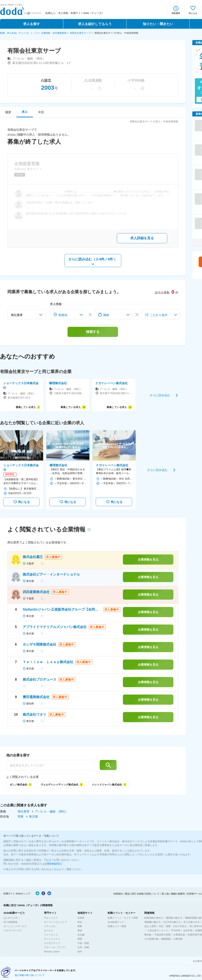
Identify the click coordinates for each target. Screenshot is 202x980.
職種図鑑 (166, 939)
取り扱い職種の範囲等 (173, 894)
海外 (80, 952)
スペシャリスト (52, 939)
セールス (49, 930)
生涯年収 (188, 930)
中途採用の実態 (162, 935)
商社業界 (24, 811)
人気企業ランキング (158, 930)
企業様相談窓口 (53, 864)
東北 (80, 922)
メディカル (50, 926)
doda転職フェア (116, 922)
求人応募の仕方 (192, 922)
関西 (80, 939)
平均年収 (176, 930)
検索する (93, 332)
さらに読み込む (160, 395)
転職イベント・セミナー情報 (123, 918)
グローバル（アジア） (56, 947)
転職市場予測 (195, 935)
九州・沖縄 (83, 947)
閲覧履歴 (176, 13)
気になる (193, 13)
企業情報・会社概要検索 (54, 33)
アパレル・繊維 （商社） (52, 811)
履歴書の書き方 (174, 918)
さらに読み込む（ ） (93, 259)
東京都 (33, 816)
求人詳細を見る (142, 238)
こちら (55, 869)
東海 (80, 930)
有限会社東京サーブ (80, 33)
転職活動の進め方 (154, 918)
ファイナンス (51, 935)
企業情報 (178, 939)
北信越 (81, 935)
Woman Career (52, 952)
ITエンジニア (51, 918)
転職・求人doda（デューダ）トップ (19, 33)
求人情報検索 (11, 922)
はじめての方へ (12, 918)
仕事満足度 (179, 935)
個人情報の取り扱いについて (30, 975)
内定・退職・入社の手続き (173, 926)
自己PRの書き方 (172, 922)
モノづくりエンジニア (56, 922)
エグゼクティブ (52, 943)
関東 (21, 816)
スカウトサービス (13, 930)
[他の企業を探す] (50, 765)
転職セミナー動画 (117, 926)
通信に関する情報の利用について (142, 894)
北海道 (81, 918)
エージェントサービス (15, 926)
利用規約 (118, 894)
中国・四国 (83, 943)
